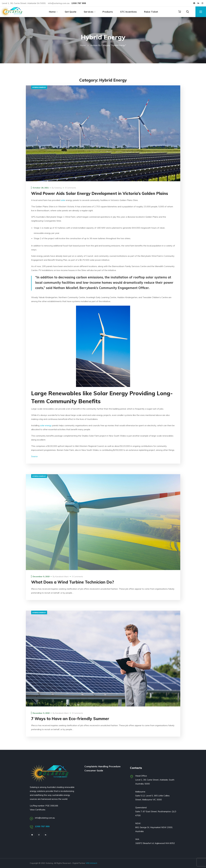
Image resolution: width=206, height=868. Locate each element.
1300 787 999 (42, 826)
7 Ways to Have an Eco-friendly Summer (70, 719)
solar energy (46, 425)
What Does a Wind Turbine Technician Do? (73, 582)
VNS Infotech (91, 863)
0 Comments (70, 188)
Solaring (58, 188)
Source (34, 456)
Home (83, 45)
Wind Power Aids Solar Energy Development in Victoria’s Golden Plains (100, 193)
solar (63, 200)
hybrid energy (39, 87)
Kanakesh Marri (62, 577)
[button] (180, 12)
